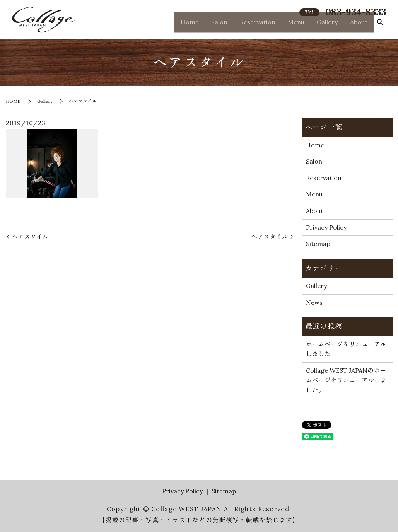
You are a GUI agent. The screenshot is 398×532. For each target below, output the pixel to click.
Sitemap (318, 244)
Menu (296, 26)
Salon (219, 26)
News (314, 302)
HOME (13, 101)
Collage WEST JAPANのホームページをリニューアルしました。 (346, 380)
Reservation (258, 26)
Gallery (327, 26)
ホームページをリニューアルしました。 (346, 349)
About (359, 26)
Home (190, 26)
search (380, 26)
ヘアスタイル (30, 237)
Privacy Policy (326, 227)
